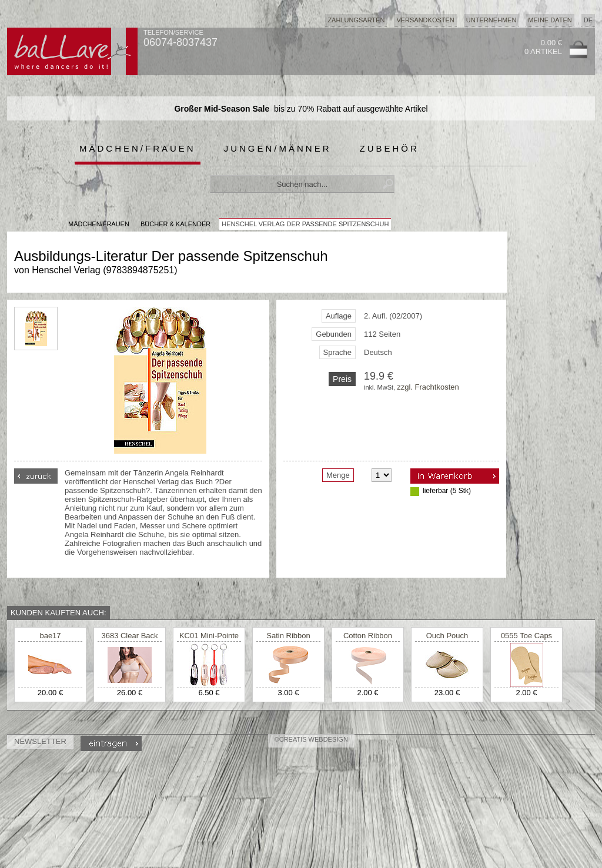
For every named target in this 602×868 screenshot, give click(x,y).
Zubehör (389, 148)
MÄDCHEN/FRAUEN (99, 224)
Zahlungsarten (356, 20)
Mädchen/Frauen (138, 148)
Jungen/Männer (278, 148)
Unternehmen (491, 20)
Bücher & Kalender (175, 224)
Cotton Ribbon (368, 636)
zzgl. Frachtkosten (428, 387)
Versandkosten (425, 20)
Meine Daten (550, 20)
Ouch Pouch (447, 636)
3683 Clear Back (129, 636)
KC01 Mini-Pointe (209, 636)
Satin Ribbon (288, 636)
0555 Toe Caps (526, 636)
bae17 (50, 636)
